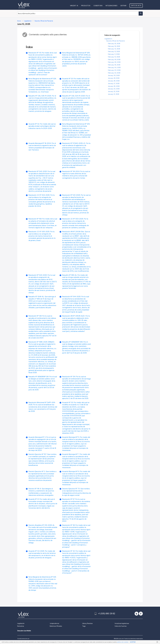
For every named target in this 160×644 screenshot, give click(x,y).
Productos (86, 6)
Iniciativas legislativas (122, 623)
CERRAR (157, 642)
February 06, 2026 (114, 62)
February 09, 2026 (114, 60)
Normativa (21, 626)
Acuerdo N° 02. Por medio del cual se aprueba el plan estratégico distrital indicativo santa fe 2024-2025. (42, 126)
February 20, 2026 (114, 44)
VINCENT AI (74, 6)
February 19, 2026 (114, 46)
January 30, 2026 (114, 75)
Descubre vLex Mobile (24, 631)
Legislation (108, 39)
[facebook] (141, 614)
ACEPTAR (133, 642)
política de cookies (123, 642)
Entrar (123, 6)
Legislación (21, 623)
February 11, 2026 (114, 54)
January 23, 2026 (114, 89)
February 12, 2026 (114, 51)
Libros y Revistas (87, 623)
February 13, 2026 (114, 49)
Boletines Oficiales (56, 626)
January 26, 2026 (114, 86)
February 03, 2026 (114, 70)
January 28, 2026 (114, 81)
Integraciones (111, 6)
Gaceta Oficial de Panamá (115, 41)
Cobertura (98, 6)
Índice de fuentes (121, 626)
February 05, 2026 (114, 65)
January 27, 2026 (114, 83)
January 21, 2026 (114, 94)
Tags (84, 626)
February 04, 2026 (114, 67)
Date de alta (136, 5)
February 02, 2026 (114, 73)
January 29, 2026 (114, 78)
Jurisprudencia (54, 623)
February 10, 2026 (114, 57)
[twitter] (137, 614)
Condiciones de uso (23, 639)
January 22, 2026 (114, 91)
